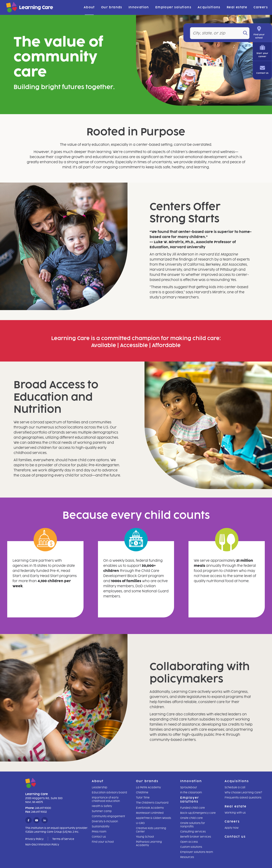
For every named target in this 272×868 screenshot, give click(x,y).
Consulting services (193, 832)
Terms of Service (63, 839)
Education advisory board (109, 793)
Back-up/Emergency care (198, 813)
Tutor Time (143, 798)
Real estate (237, 7)
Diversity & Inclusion (105, 821)
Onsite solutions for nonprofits (193, 825)
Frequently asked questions (243, 798)
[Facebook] (28, 820)
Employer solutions (173, 7)
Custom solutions (191, 847)
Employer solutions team (197, 852)
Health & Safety (102, 806)
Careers (261, 7)
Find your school (103, 842)
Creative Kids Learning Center (151, 830)
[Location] (221, 33)
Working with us (235, 813)
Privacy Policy (34, 839)
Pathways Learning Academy (149, 844)
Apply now (232, 828)
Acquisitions (209, 7)
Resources (187, 857)
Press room (99, 832)
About (89, 7)
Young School (145, 837)
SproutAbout (188, 787)
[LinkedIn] (45, 820)
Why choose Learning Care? (243, 793)
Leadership (100, 787)
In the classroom (191, 793)
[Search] (249, 33)
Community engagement (108, 816)
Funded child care (193, 808)
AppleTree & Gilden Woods (154, 818)
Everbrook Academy (150, 808)
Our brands (112, 7)
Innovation (139, 7)
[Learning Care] (19, 8)
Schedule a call (235, 787)
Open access (189, 842)
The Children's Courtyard (152, 803)
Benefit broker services (196, 837)
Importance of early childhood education (106, 799)
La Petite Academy (148, 787)
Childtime (142, 793)
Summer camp (102, 811)
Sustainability (101, 827)
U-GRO (140, 823)
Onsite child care (191, 818)
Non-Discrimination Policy (42, 845)
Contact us (99, 837)
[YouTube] (37, 820)
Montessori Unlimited (150, 813)
